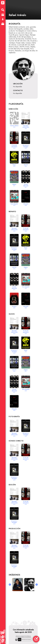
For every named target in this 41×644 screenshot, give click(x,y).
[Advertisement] (23, 607)
